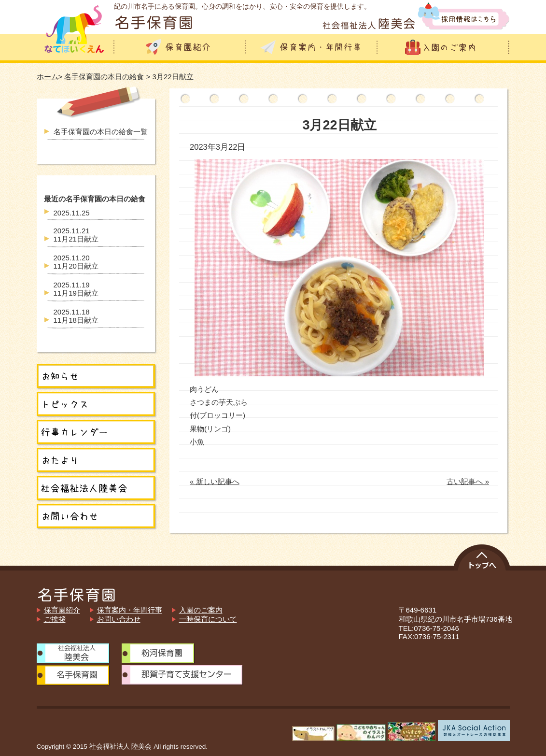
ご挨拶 (55, 619)
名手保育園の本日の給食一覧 (101, 132)
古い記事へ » (468, 481)
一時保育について (208, 619)
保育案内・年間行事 (130, 610)
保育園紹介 (62, 610)
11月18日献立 (76, 316)
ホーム (48, 77)
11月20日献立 (76, 262)
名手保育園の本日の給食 (104, 77)
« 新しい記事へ (215, 481)
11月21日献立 (76, 235)
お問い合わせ (119, 619)
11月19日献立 (76, 289)
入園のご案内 (201, 610)
